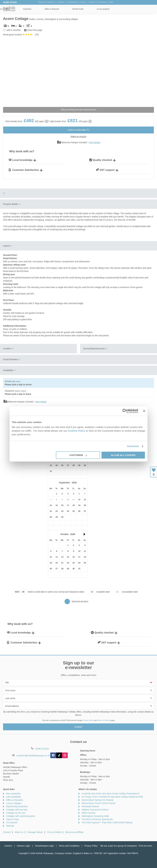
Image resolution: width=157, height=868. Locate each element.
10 (79, 551)
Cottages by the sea (16, 813)
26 (62, 465)
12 (79, 499)
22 (57, 511)
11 (85, 551)
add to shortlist (14, 30)
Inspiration (68, 9)
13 (85, 499)
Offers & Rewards (93, 9)
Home (24, 9)
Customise (133, 446)
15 (57, 505)
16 (62, 505)
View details (94, 142)
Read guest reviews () (21, 35)
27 (68, 465)
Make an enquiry (78, 136)
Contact (7, 832)
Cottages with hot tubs (17, 810)
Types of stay (12, 819)
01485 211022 (10, 2)
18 (74, 505)
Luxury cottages (14, 803)
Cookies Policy (77, 431)
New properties (13, 794)
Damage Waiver (35, 832)
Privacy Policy (88, 720)
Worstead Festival (90, 806)
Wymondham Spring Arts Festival (97, 800)
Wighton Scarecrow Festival (95, 810)
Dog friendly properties (17, 806)
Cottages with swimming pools (21, 816)
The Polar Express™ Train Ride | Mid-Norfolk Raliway (107, 823)
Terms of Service (104, 720)
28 (74, 465)
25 (57, 465)
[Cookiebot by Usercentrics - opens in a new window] (125, 411)
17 (68, 505)
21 (51, 511)
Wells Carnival (88, 813)
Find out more (145, 846)
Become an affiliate (74, 832)
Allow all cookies (123, 455)
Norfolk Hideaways (9, 9)
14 (51, 505)
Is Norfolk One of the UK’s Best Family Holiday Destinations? (111, 794)
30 (85, 465)
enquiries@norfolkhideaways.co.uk (33, 756)
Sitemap (10, 826)
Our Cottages (45, 9)
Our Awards (12, 823)
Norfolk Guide (119, 9)
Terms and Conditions (69, 846)
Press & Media (54, 832)
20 (85, 505)
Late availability (13, 797)
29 (79, 465)
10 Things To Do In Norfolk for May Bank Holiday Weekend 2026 (112, 797)
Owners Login (23, 846)
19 (79, 505)
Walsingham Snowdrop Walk (95, 816)
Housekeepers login (44, 846)
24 (51, 465)
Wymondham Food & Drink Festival (98, 803)
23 (62, 511)
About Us (19, 832)
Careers (8, 846)
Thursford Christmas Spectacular (97, 819)
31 (51, 471)
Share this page (35, 30)
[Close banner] (144, 411)
